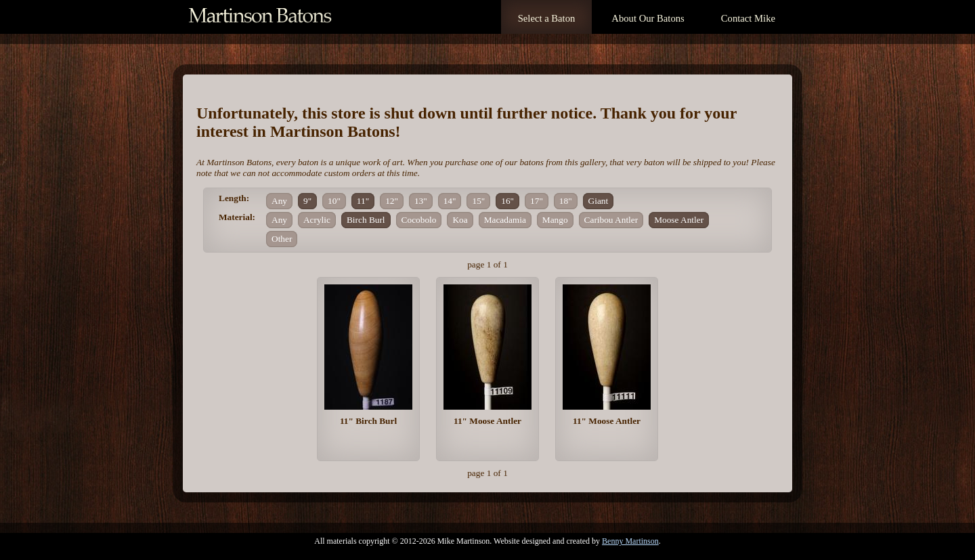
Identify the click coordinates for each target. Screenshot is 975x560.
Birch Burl (366, 220)
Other (282, 239)
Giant (599, 201)
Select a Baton (547, 18)
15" (478, 201)
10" (334, 201)
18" (566, 201)
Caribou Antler (611, 220)
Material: (237, 217)
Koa (460, 220)
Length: (234, 198)
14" (450, 201)
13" (421, 201)
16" (507, 201)
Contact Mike (748, 18)
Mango (555, 220)
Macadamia (505, 220)
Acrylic (317, 220)
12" (392, 201)
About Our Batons (648, 18)
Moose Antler (679, 220)
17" (537, 201)
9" (307, 201)
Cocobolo (419, 220)
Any (279, 201)
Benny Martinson (630, 541)
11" (363, 201)
